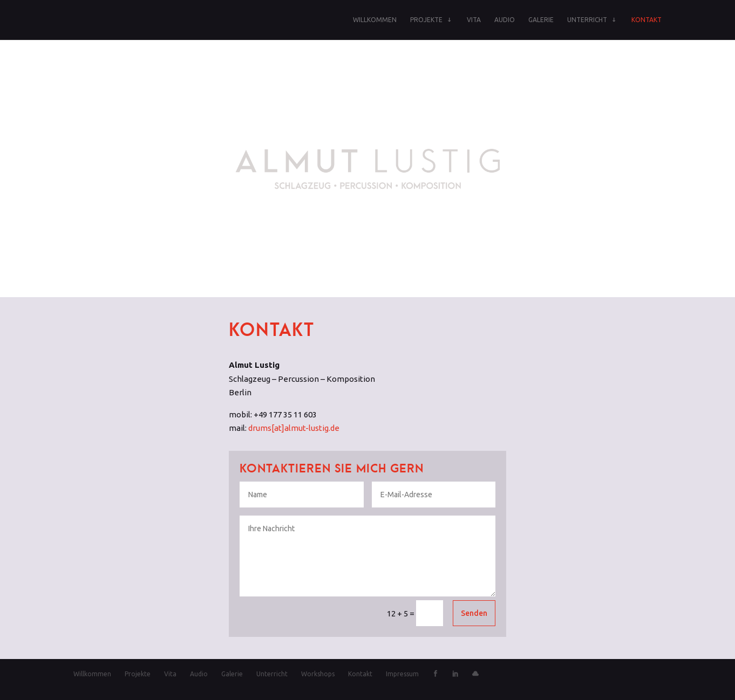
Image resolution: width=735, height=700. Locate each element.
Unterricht (587, 20)
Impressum (402, 674)
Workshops (318, 674)
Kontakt (646, 20)
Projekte (426, 20)
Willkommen (375, 20)
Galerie (541, 20)
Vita (474, 20)
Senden (474, 613)
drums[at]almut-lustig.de (294, 428)
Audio (505, 20)
